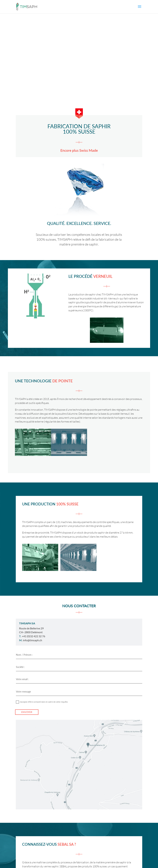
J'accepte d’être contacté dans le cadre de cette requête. (42, 702)
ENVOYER (27, 712)
